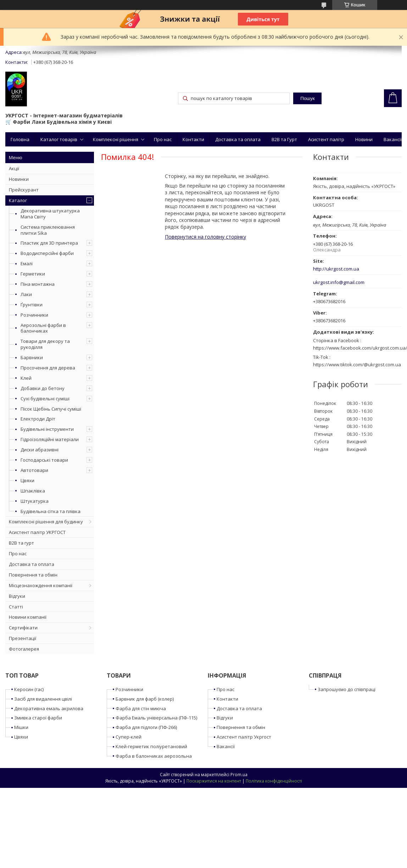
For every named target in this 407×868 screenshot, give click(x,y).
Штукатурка (35, 501)
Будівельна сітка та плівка (51, 511)
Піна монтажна (38, 284)
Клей (26, 378)
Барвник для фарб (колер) (145, 699)
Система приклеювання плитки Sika (48, 230)
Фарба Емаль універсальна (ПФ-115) (156, 718)
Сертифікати (23, 628)
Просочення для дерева (48, 368)
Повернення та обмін (33, 575)
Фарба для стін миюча (141, 708)
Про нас (163, 139)
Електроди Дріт (38, 419)
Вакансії (393, 139)
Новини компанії (28, 617)
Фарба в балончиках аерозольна (154, 756)
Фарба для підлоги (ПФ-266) (146, 727)
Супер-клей (129, 737)
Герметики (33, 274)
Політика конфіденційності (274, 781)
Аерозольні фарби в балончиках (43, 328)
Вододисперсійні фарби (47, 253)
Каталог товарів (59, 139)
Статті (16, 607)
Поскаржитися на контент (214, 781)
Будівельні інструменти (47, 429)
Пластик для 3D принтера (49, 243)
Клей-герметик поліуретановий (151, 746)
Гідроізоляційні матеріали (50, 439)
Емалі (27, 263)
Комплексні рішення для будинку (46, 522)
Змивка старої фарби (38, 718)
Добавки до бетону (43, 388)
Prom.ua (239, 775)
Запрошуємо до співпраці (347, 689)
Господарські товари (44, 460)
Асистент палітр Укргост (244, 737)
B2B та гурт (21, 543)
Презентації (23, 638)
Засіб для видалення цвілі (43, 699)
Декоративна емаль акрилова (49, 708)
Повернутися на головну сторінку (205, 237)
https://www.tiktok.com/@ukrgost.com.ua (357, 365)
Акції (14, 168)
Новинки (19, 179)
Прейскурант (24, 190)
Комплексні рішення (116, 139)
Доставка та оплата (238, 139)
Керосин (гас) (29, 689)
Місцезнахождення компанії (41, 585)
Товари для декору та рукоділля (45, 344)
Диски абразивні (40, 450)
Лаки (26, 294)
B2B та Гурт (284, 139)
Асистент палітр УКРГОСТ (37, 532)
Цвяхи (27, 480)
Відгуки (17, 596)
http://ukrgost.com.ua (336, 269)
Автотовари (34, 470)
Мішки (21, 727)
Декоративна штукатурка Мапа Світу (50, 214)
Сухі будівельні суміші (45, 399)
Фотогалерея (24, 649)
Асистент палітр (326, 139)
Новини (364, 139)
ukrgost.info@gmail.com (339, 282)
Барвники (32, 357)
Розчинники (34, 315)
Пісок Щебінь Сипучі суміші (51, 409)
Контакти (193, 139)
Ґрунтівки (32, 305)
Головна (20, 139)
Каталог (18, 200)
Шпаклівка (33, 491)
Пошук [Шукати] (307, 98)
